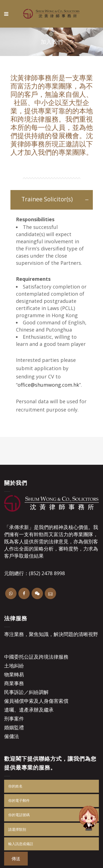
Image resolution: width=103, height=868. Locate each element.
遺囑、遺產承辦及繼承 (29, 710)
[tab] (52, 200)
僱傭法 (12, 736)
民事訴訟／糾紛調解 (26, 692)
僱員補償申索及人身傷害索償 (36, 701)
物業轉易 (14, 674)
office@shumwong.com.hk (48, 385)
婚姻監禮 (14, 727)
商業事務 (14, 683)
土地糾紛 (14, 666)
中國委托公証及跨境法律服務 (36, 657)
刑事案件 (14, 719)
